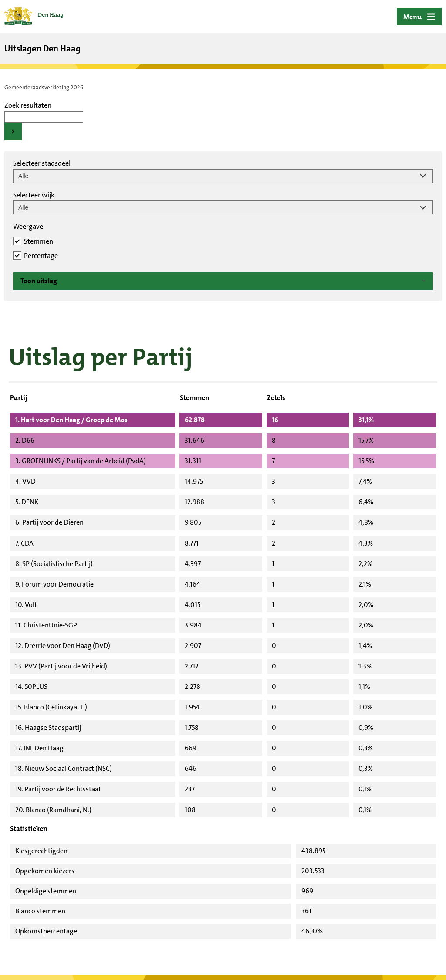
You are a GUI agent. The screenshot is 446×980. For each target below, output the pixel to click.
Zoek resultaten (28, 105)
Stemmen (39, 241)
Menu (412, 17)
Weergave (28, 226)
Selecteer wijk (34, 195)
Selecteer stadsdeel (42, 163)
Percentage (41, 256)
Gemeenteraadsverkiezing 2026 (44, 87)
